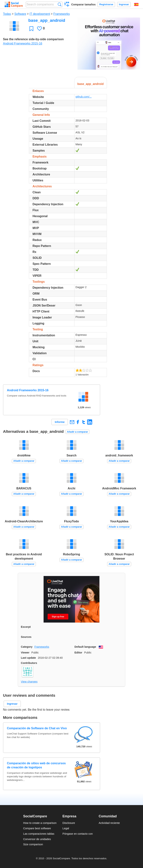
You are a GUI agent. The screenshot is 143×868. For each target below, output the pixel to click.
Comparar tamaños (83, 4)
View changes (29, 682)
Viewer (25, 653)
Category (27, 647)
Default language (85, 647)
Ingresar (124, 4)
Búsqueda (59, 4)
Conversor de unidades (37, 839)
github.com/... (84, 97)
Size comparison (33, 844)
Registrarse (106, 4)
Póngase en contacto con (78, 834)
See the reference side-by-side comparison (33, 39)
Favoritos (31, 29)
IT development (40, 14)
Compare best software (37, 828)
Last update (28, 658)
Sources (26, 637)
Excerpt (26, 627)
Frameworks (62, 14)
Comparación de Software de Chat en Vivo (37, 728)
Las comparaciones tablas (39, 834)
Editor (78, 653)
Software (20, 14)
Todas (7, 14)
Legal (66, 828)
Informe (60, 422)
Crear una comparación (67, 5)
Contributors (29, 663)
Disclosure (69, 823)
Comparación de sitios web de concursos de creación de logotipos (36, 765)
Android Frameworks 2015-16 (23, 43)
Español (136, 4)
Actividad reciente (109, 823)
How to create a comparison (40, 823)
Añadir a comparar (77, 432)
